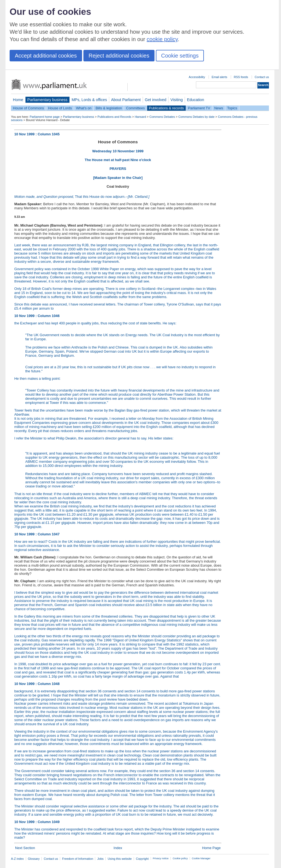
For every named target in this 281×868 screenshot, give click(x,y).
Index (118, 848)
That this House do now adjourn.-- (82, 197)
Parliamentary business (47, 100)
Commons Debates (162, 117)
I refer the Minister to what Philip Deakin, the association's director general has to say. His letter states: (94, 438)
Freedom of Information (78, 859)
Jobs (100, 859)
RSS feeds (241, 77)
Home (18, 100)
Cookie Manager (201, 858)
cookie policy (162, 39)
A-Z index (17, 859)
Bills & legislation (109, 108)
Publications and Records (114, 117)
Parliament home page (45, 117)
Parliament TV (199, 108)
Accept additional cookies (46, 56)
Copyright (142, 859)
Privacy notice (161, 858)
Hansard (140, 117)
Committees (135, 108)
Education (196, 100)
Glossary (34, 859)
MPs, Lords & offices (89, 100)
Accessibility (197, 77)
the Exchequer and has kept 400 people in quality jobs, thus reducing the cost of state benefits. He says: (118, 347)
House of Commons (28, 108)
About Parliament (126, 100)
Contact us (262, 77)
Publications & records (166, 108)
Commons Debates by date (196, 117)
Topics (232, 108)
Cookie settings (180, 56)
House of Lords (60, 108)
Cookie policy (180, 858)
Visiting (177, 100)
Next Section (25, 848)
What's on (84, 108)
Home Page (211, 848)
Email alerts (219, 77)
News (219, 108)
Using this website (120, 859)
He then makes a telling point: (118, 391)
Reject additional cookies (119, 56)
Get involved (156, 100)
